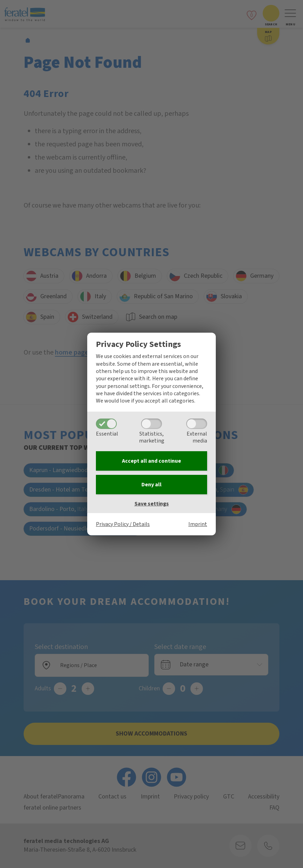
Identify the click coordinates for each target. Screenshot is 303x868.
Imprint (198, 524)
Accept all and (151, 461)
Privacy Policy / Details (123, 524)
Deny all (151, 485)
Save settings (152, 504)
